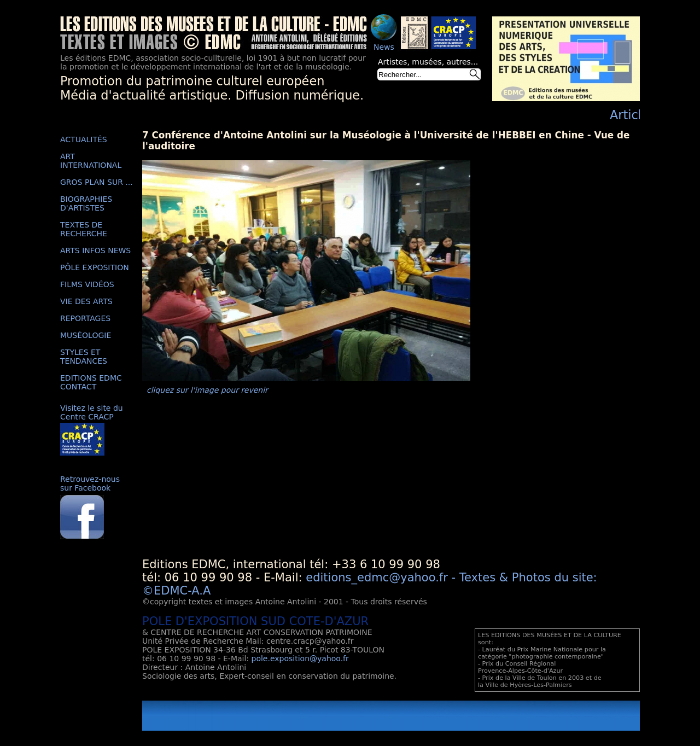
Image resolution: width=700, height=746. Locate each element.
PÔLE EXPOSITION (95, 267)
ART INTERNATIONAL (91, 161)
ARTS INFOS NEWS (95, 250)
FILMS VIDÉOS (87, 284)
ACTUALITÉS (84, 139)
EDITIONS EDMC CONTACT (91, 382)
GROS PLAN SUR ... (97, 182)
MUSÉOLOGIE (86, 335)
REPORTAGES (85, 318)
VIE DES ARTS (86, 301)
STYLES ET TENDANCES (84, 357)
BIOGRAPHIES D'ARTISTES (86, 203)
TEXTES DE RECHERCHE (84, 229)
